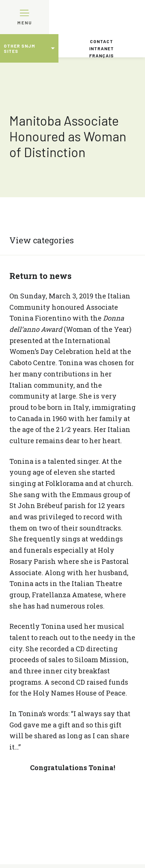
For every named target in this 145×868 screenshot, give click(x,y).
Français (102, 55)
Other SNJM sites (19, 48)
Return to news (40, 276)
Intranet (102, 48)
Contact (102, 41)
